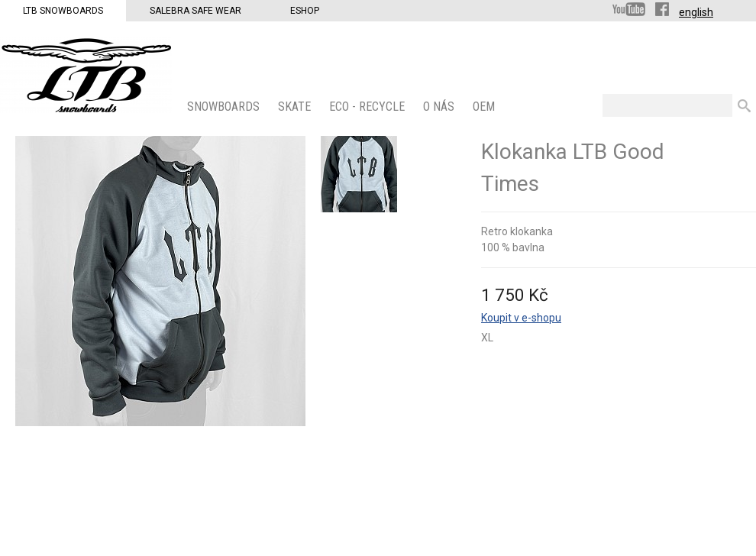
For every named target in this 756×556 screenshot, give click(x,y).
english (696, 12)
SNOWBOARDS (225, 107)
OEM (485, 107)
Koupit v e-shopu (521, 318)
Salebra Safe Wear (195, 11)
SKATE (296, 107)
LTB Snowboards (63, 11)
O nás (440, 107)
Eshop (305, 11)
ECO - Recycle (368, 107)
